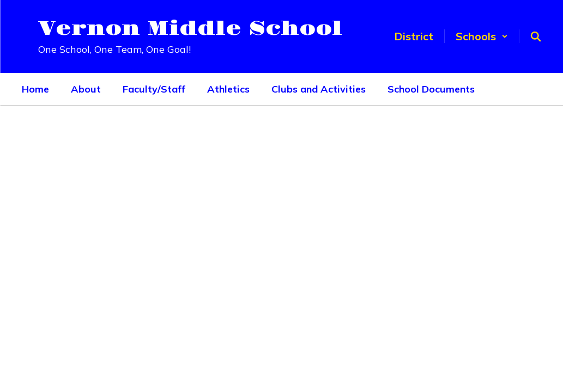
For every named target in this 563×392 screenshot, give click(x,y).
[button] (482, 36)
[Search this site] (536, 36)
